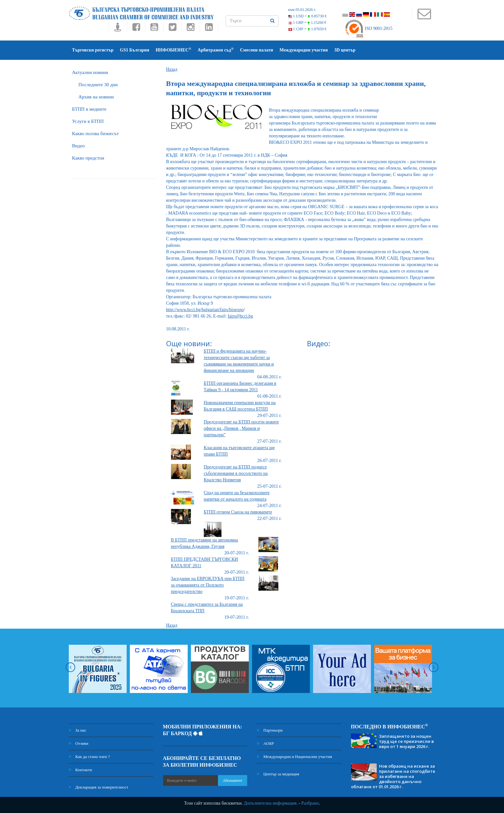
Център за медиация (278, 774)
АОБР (265, 743)
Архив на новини (96, 97)
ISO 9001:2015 (369, 28)
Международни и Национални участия (294, 757)
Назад (172, 69)
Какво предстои (88, 158)
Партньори (270, 730)
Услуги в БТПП (88, 121)
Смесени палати (257, 50)
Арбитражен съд (216, 50)
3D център (345, 50)
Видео (78, 146)
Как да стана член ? (89, 757)
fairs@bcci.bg (240, 316)
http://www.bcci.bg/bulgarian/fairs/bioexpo (205, 310)
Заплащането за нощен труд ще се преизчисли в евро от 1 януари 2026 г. (406, 741)
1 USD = (308, 16)
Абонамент (233, 780)
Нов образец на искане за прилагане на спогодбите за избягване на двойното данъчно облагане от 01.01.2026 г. (393, 776)
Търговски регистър (93, 50)
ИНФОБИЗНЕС (173, 50)
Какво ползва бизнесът (95, 134)
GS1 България (135, 50)
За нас (77, 730)
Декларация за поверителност (99, 787)
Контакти (80, 770)
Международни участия (304, 50)
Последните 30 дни (98, 85)
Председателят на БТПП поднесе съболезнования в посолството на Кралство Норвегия (236, 473)
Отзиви (79, 743)
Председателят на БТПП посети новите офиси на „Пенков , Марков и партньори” (241, 428)
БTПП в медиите (89, 109)
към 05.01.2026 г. (302, 10)
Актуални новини (90, 72)
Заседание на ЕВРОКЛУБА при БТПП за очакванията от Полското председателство (208, 585)
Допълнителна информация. (271, 803)
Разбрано (310, 803)
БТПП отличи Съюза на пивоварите (238, 512)
